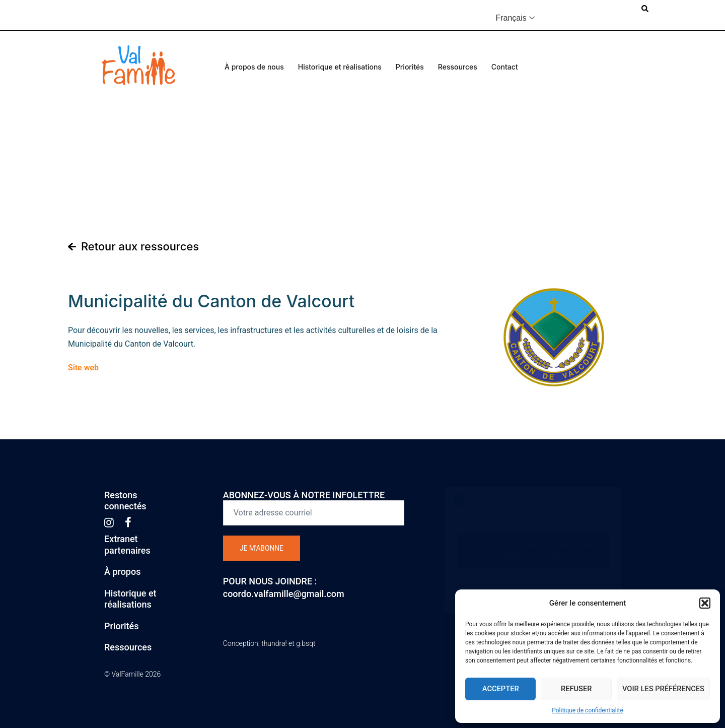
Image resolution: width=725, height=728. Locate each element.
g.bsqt (306, 643)
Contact (505, 67)
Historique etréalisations (130, 599)
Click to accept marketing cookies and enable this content (533, 550)
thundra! (274, 643)
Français (511, 18)
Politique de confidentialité (588, 710)
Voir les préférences (662, 689)
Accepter (500, 689)
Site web (83, 368)
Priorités (410, 67)
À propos (122, 572)
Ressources (458, 67)
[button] (705, 603)
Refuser (575, 689)
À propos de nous (254, 67)
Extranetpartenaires (127, 545)
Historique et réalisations (340, 67)
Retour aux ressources (140, 246)
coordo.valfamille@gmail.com (284, 594)
